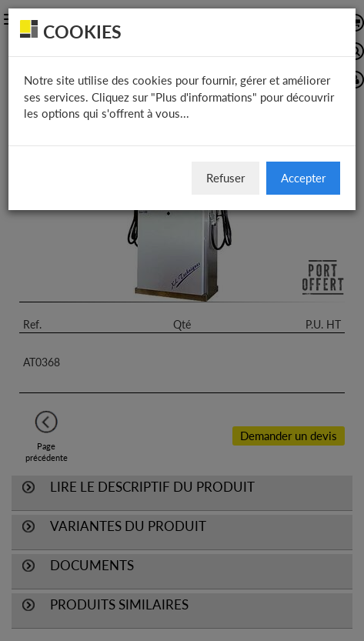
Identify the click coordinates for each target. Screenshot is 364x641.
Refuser (225, 178)
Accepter (303, 178)
